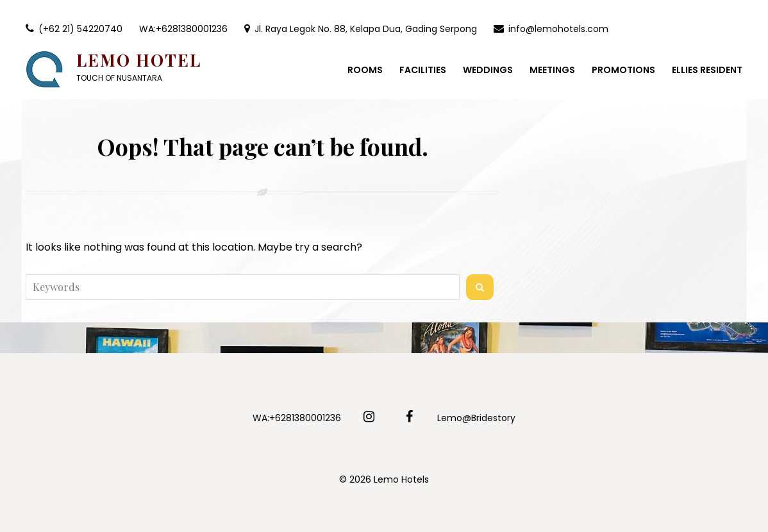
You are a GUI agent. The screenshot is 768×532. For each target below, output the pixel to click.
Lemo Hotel (139, 60)
